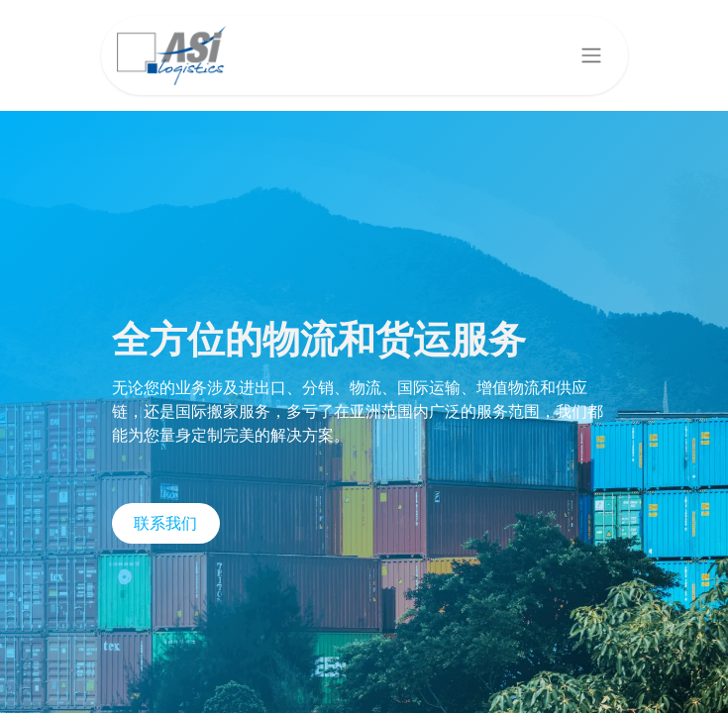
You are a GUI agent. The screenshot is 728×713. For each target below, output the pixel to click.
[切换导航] (591, 56)
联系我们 (165, 523)
